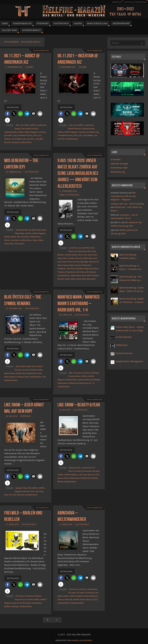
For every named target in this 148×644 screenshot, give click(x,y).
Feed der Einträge (119, 164)
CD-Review (94, 373)
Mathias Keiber (10, 237)
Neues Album (10, 373)
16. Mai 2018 (65, 410)
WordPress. (87, 640)
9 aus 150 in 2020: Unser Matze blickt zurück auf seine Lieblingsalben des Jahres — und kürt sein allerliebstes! (78, 173)
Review (7, 240)
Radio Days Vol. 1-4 (87, 383)
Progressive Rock (91, 268)
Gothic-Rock (88, 258)
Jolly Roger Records (88, 262)
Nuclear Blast (68, 265)
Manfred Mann (71, 380)
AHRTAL (33, 125)
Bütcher (61, 255)
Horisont (76, 262)
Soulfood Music (26, 142)
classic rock (82, 255)
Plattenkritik (32, 373)
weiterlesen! (13, 107)
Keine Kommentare (40, 51)
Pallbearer (62, 268)
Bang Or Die (20, 129)
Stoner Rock (9, 244)
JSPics (35, 135)
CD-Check (77, 373)
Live (24, 139)
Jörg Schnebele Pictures (23, 135)
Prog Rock (79, 268)
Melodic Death (79, 599)
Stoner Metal (38, 240)
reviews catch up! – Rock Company (127, 204)
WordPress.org (118, 172)
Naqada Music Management (129, 361)
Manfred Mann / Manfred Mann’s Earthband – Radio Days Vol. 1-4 (78, 303)
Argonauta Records (23, 230)
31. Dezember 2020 (68, 191)
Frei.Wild (29, 599)
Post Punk (71, 268)
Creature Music (74, 376)
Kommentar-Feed (119, 168)
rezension (15, 240)
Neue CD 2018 (10, 495)
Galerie (29, 67)
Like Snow (39, 491)
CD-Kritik (86, 373)
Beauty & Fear (21, 488)
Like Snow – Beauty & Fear (79, 405)
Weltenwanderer (77, 603)
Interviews (26, 416)
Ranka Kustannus (124, 353)
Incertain (42, 132)
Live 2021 (30, 139)
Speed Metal (76, 275)
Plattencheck (32, 172)
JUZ (40, 135)
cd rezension (86, 468)
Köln (33, 491)
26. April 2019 (66, 315)
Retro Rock (80, 272)
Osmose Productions (83, 265)
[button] (7, 114)
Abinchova (73, 589)
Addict (27, 125)
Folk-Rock (96, 471)
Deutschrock (20, 599)
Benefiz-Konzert (32, 129)
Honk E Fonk (67, 262)
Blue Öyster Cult (28, 366)
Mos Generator (23, 237)
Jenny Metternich (91, 596)
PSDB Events (122, 345)
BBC (71, 373)
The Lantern (19, 244)
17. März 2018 (12, 524)
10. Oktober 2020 (14, 308)
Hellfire (21, 132)
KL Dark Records (124, 337)
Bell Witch (86, 248)
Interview (26, 491)
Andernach (42, 125)
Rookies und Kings (11, 606)
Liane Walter (16, 139)
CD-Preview (87, 471)
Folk (29, 488)
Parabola (75, 640)
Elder (65, 258)
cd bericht (82, 589)
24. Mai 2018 (11, 416)
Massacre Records (65, 599)
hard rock (26, 370)
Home (62, 195)
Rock (27, 377)
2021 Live (19, 125)
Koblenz (7, 139)
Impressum (116, 2)
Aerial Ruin (73, 248)
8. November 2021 (14, 67)
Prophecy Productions (66, 272)
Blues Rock (36, 230)
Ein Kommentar (42, 508)
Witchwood (91, 279)
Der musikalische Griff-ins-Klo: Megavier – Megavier (123, 196)
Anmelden (116, 159)
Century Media (71, 255)
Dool (89, 255)
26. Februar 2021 (14, 172)
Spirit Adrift (86, 275)
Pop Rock (94, 478)
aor (80, 248)
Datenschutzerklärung (135, 2)
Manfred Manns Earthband (89, 380)
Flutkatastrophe (10, 132)
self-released (91, 272)
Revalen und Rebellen (33, 603)
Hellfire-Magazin (31, 132)
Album (18, 366)
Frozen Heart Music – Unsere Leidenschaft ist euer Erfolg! (130, 329)
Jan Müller (8, 135)
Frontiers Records (75, 258)
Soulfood (15, 142)
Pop (18, 495)
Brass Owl (92, 251)
